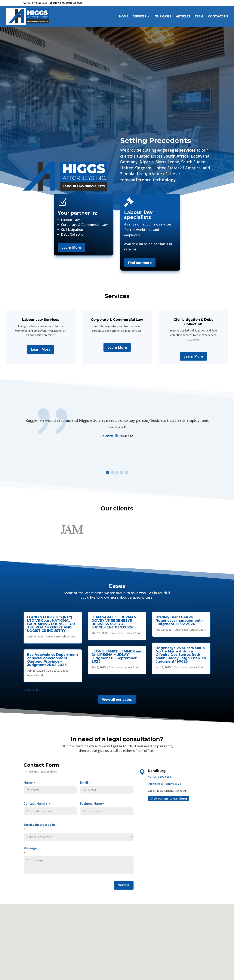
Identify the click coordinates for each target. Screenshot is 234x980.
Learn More (71, 247)
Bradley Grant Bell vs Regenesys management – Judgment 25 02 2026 (179, 621)
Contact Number (50, 808)
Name (50, 787)
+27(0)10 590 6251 (160, 777)
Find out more (140, 263)
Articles (183, 17)
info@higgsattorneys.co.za (165, 784)
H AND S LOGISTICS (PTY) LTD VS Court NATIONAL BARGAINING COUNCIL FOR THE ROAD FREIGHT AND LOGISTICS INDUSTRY (51, 624)
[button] (108, 473)
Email (107, 787)
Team (199, 17)
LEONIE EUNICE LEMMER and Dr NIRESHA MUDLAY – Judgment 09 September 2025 (117, 656)
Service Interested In (79, 832)
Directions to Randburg (170, 798)
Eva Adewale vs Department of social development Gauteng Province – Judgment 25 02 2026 (53, 660)
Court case (53, 636)
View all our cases (117, 699)
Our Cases (163, 17)
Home (124, 17)
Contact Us (218, 17)
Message (79, 861)
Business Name (107, 808)
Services (140, 17)
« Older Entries (32, 690)
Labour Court (69, 636)
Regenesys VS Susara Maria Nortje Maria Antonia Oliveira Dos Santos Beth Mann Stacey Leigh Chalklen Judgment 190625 (181, 655)
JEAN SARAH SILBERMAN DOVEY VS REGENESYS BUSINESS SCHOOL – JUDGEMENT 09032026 (114, 622)
